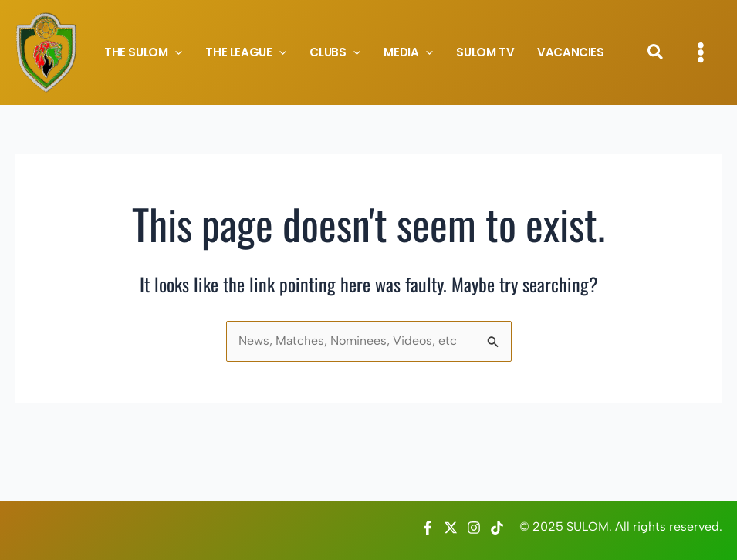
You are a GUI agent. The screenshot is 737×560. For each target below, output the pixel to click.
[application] (175, 52)
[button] (656, 54)
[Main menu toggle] (701, 52)
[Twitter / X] (451, 528)
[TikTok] (497, 528)
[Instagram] (474, 528)
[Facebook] (428, 528)
